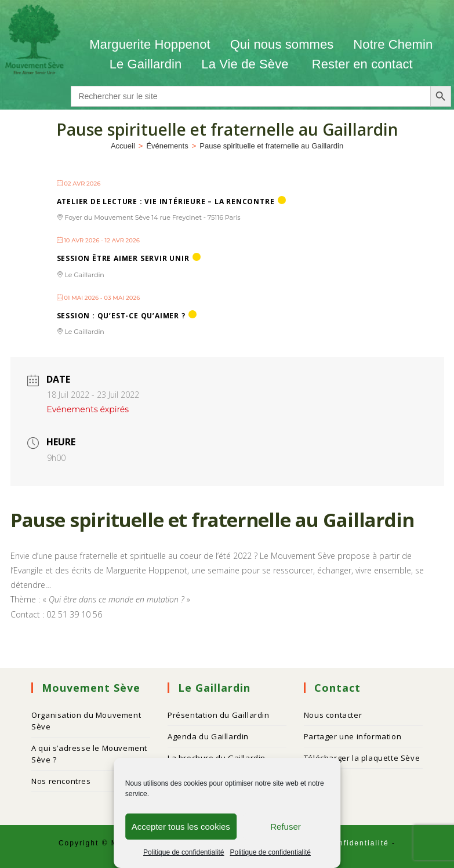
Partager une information (353, 736)
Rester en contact (362, 64)
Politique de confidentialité (184, 852)
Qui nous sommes (282, 44)
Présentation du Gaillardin (219, 715)
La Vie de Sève (246, 64)
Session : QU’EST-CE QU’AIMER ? (121, 316)
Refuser (286, 827)
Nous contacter (333, 715)
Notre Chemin (393, 44)
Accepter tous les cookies (181, 827)
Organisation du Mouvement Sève (86, 721)
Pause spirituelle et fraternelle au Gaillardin (271, 146)
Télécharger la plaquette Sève (362, 758)
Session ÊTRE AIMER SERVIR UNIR (123, 258)
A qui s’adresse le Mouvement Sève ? (89, 754)
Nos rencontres (61, 781)
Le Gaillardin (146, 64)
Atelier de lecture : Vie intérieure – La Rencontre (166, 201)
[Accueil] (123, 146)
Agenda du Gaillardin (208, 736)
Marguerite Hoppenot (150, 44)
